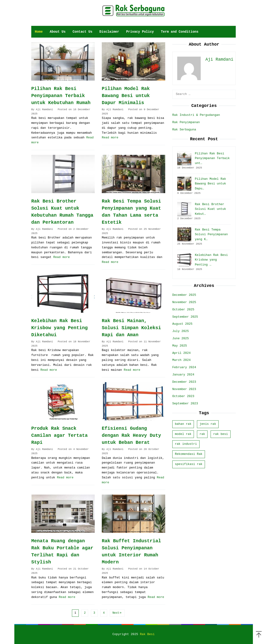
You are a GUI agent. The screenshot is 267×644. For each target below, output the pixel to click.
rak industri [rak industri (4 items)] (186, 444)
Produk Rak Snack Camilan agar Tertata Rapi (59, 435)
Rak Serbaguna (184, 130)
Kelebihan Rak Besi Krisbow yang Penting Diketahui (59, 328)
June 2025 (181, 338)
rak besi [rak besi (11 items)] (220, 434)
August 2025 (182, 324)
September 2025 (185, 317)
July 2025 (181, 331)
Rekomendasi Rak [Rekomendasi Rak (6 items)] (189, 454)
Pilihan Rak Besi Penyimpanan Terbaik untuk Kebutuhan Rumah (61, 96)
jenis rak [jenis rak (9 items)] (208, 424)
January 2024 (183, 375)
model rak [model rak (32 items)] (183, 434)
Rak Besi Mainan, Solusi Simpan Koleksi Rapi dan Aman (131, 328)
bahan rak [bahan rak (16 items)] (183, 424)
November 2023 (184, 389)
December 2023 (184, 382)
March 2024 (181, 360)
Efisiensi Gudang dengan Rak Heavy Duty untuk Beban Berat (131, 435)
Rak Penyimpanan (186, 122)
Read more (110, 138)
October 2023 (183, 396)
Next (117, 613)
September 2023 (185, 404)
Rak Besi (147, 634)
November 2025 (184, 302)
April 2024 (181, 353)
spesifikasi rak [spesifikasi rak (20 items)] (189, 464)
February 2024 (184, 367)
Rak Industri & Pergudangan (196, 115)
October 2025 (183, 310)
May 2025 (180, 346)
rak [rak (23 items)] (202, 434)
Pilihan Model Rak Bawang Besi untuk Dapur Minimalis (126, 96)
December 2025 (184, 295)
